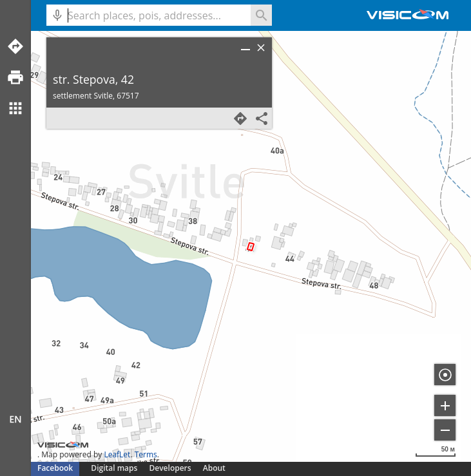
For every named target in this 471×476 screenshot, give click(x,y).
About (214, 468)
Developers (170, 468)
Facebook (55, 468)
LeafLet (117, 454)
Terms (146, 454)
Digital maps (115, 468)
